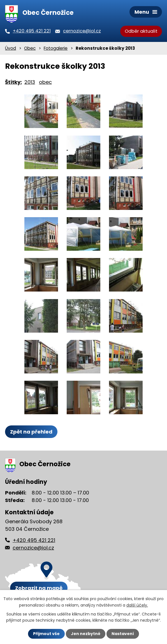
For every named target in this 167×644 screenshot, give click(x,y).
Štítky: (13, 82)
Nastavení (123, 634)
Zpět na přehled (31, 432)
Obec (30, 48)
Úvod (11, 48)
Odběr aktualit (141, 31)
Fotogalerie (56, 48)
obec (45, 82)
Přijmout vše (46, 634)
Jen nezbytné (86, 634)
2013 (30, 82)
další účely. (137, 605)
